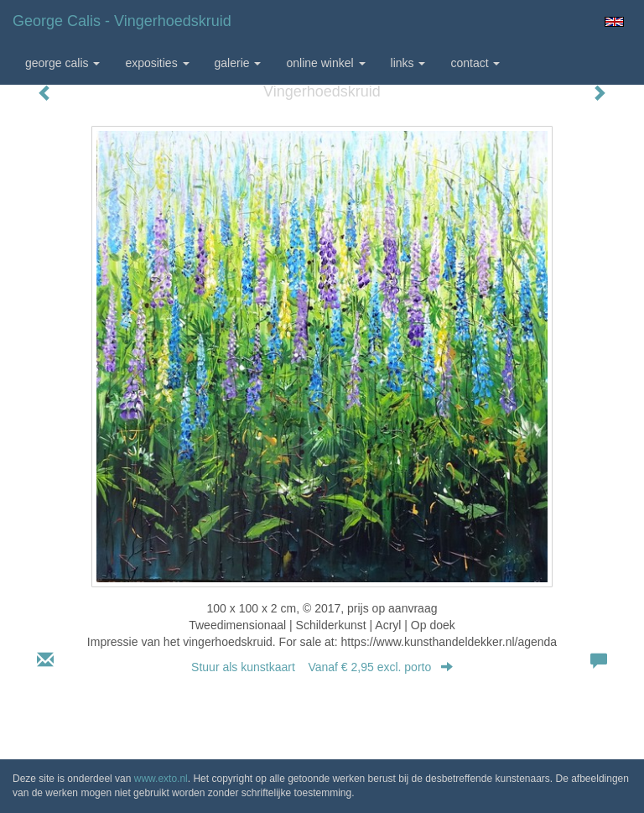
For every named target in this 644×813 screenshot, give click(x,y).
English (614, 22)
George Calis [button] (62, 63)
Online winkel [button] (325, 63)
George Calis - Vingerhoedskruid (122, 21)
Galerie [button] (238, 63)
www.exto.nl (161, 779)
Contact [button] (475, 63)
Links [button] (408, 63)
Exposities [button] (157, 63)
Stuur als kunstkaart (322, 667)
